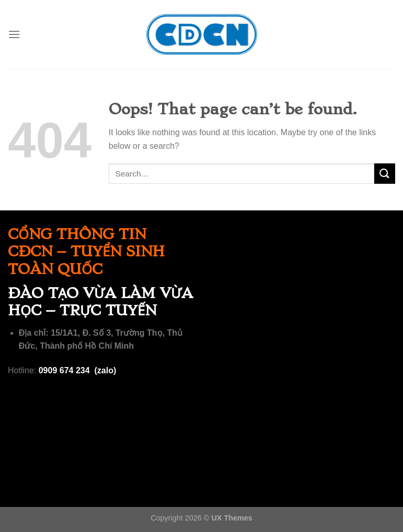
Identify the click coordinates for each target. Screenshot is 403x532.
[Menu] (14, 34)
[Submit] (385, 174)
